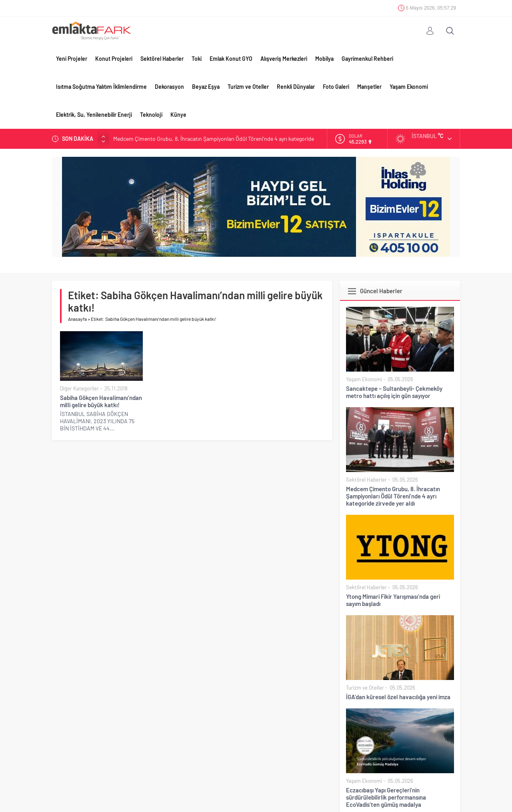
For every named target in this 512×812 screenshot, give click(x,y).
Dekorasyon (169, 87)
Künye (178, 115)
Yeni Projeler (72, 59)
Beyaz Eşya (206, 87)
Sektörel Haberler (162, 59)
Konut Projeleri (114, 59)
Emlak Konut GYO (231, 59)
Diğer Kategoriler (79, 388)
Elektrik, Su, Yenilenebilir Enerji (94, 115)
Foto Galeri (336, 87)
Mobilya (324, 59)
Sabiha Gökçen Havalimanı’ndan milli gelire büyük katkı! (101, 401)
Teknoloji (151, 115)
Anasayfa (77, 319)
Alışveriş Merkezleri (284, 59)
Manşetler (369, 87)
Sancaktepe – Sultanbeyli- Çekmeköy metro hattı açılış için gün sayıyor (394, 392)
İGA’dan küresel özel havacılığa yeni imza (398, 697)
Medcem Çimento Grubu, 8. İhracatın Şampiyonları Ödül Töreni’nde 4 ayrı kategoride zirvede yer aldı (393, 496)
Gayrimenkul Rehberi (367, 59)
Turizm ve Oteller (248, 87)
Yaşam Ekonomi (409, 87)
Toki (197, 59)
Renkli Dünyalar (296, 87)
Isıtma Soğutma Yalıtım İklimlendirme (101, 87)
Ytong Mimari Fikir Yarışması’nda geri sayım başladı (393, 600)
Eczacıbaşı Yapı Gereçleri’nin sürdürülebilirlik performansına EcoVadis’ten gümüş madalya (386, 797)
